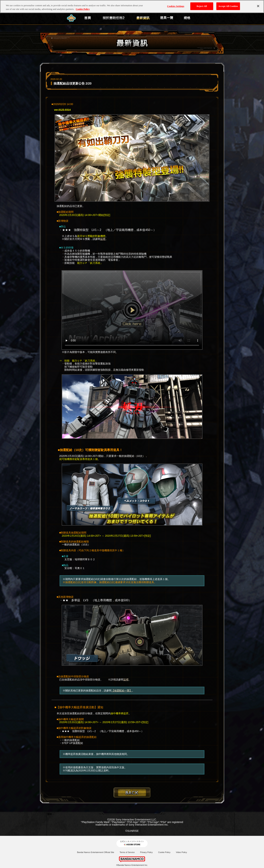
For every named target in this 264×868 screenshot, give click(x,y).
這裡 (103, 239)
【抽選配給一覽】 (122, 691)
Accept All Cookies (228, 4)
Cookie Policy (164, 852)
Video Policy (181, 852)
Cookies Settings (176, 4)
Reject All (202, 4)
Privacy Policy (146, 852)
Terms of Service (127, 852)
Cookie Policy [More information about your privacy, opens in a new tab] (83, 7)
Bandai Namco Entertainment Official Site (96, 852)
